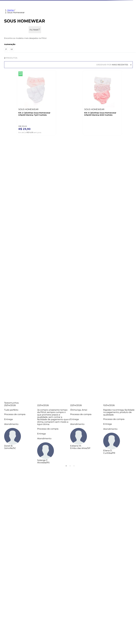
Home (11, 10)
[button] (70, 44)
